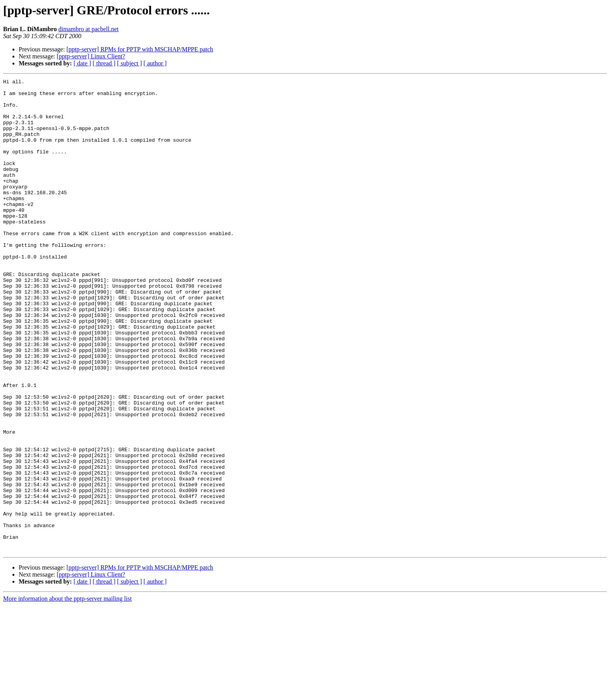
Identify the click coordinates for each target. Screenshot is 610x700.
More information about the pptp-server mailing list (67, 693)
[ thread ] (104, 63)
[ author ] (155, 63)
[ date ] (82, 63)
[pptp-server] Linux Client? (91, 56)
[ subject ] (130, 63)
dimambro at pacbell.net (89, 29)
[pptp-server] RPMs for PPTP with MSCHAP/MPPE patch (140, 49)
